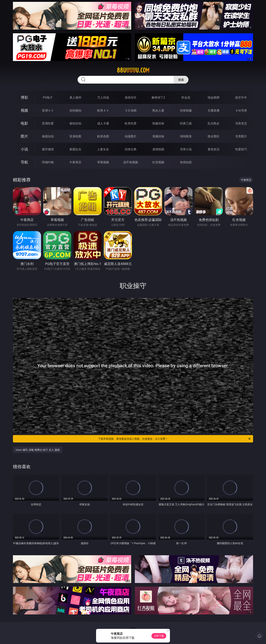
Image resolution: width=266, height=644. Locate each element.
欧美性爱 (131, 123)
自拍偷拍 (75, 110)
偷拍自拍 (75, 123)
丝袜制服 (186, 110)
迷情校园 (158, 149)
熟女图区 (214, 136)
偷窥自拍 (48, 136)
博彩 (24, 97)
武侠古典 (131, 149)
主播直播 (214, 110)
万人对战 (103, 97)
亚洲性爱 (48, 123)
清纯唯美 (186, 136)
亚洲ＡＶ (48, 110)
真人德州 (75, 97)
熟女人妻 (158, 110)
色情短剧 (186, 162)
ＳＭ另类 (241, 110)
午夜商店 (75, 162)
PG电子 (48, 97)
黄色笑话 (214, 149)
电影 (24, 123)
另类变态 (241, 123)
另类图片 (241, 136)
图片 (24, 136)
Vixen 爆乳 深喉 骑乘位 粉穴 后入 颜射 (38, 450)
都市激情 (48, 149)
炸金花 (186, 97)
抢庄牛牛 (241, 97)
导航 (24, 162)
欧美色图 (103, 136)
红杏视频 (158, 162)
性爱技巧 (241, 149)
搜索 (181, 80)
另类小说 (186, 149)
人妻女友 (103, 149)
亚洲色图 (75, 136)
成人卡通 (103, 123)
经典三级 (186, 123)
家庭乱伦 (75, 149)
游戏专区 (131, 97)
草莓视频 (103, 162)
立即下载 (159, 636)
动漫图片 (131, 136)
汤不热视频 (131, 162)
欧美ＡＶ (103, 110)
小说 (24, 149)
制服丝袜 (158, 123)
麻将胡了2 (158, 97)
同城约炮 (48, 162)
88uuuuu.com (133, 70)
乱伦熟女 (214, 123)
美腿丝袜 (158, 136)
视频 (24, 110)
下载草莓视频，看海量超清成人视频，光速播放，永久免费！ (175, 439)
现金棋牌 (214, 97)
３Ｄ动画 (131, 110)
